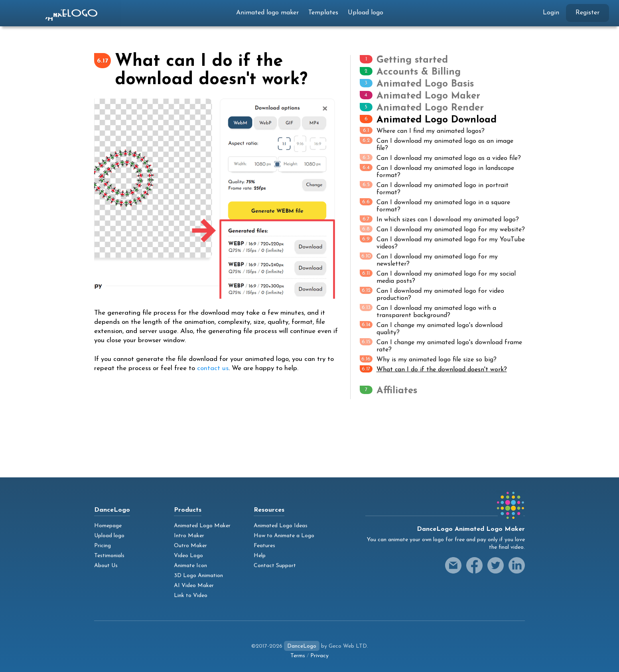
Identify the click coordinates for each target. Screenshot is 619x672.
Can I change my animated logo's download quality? (431, 328)
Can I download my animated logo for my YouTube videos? (442, 243)
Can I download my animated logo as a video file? (440, 158)
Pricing (103, 546)
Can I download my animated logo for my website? (442, 229)
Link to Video (191, 596)
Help (260, 556)
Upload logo (366, 13)
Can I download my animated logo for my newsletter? (429, 260)
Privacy (319, 656)
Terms (298, 656)
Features (264, 546)
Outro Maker (190, 546)
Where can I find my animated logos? (422, 131)
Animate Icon (190, 566)
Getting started (412, 60)
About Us (106, 566)
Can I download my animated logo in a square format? (435, 206)
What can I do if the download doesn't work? (433, 369)
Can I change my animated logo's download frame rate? (441, 346)
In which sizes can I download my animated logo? (439, 219)
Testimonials (109, 556)
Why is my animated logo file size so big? (428, 359)
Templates (323, 13)
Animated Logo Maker (428, 96)
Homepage (108, 526)
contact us (213, 368)
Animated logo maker (267, 13)
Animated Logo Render (430, 108)
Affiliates (397, 391)
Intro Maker (189, 536)
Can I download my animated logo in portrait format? (434, 188)
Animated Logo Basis (425, 84)
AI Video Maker (194, 586)
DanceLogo (302, 646)
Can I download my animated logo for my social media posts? (438, 277)
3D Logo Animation (198, 576)
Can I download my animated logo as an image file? (437, 144)
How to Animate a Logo (284, 536)
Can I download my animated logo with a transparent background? (428, 311)
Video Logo (188, 556)
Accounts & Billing (419, 72)
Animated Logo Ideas (281, 526)
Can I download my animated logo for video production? (432, 294)
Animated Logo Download (437, 120)
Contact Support (275, 566)
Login (551, 13)
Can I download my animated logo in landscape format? (437, 171)
